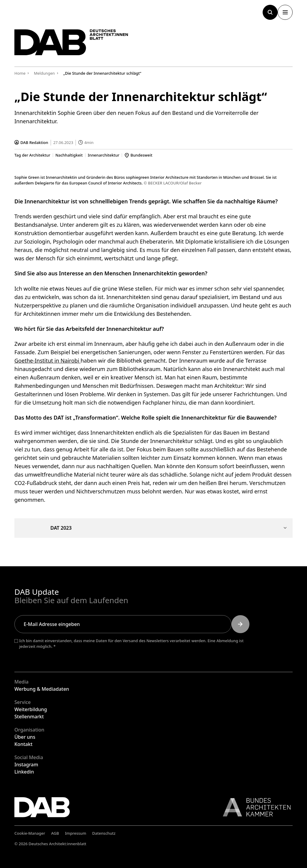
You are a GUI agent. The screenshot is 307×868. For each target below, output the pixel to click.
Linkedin (24, 772)
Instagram (26, 765)
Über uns (25, 737)
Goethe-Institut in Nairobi (48, 360)
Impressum (76, 833)
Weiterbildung (31, 709)
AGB (55, 833)
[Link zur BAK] (254, 807)
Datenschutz (104, 833)
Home (20, 73)
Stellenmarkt (29, 717)
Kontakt (23, 744)
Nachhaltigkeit (69, 155)
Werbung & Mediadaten (42, 689)
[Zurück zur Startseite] (71, 42)
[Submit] (240, 624)
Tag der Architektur (32, 155)
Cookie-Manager (30, 833)
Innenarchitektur (104, 155)
